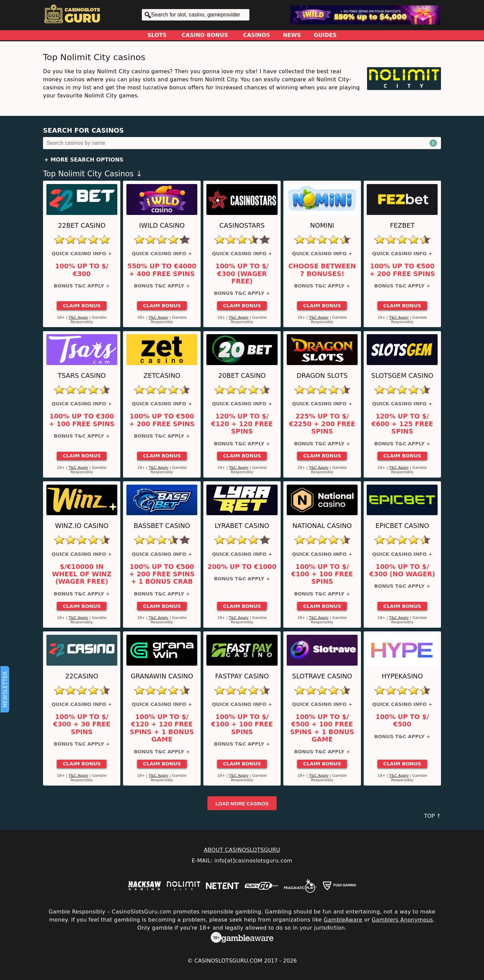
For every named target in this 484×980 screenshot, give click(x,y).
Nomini (322, 226)
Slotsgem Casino (402, 376)
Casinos (256, 35)
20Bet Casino (242, 376)
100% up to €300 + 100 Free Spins (82, 420)
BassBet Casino (162, 526)
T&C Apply (78, 318)
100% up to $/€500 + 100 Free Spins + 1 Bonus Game (322, 728)
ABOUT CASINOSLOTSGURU (242, 850)
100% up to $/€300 (82, 270)
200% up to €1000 (242, 567)
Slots (157, 35)
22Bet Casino (82, 226)
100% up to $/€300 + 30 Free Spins (82, 725)
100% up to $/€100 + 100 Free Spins (322, 574)
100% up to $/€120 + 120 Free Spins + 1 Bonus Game (162, 728)
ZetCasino (162, 376)
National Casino (322, 526)
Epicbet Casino (402, 526)
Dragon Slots (322, 376)
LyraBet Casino (242, 526)
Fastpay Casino (242, 676)
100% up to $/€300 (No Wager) (402, 571)
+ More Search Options (84, 160)
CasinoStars (242, 226)
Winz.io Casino (82, 526)
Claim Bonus (82, 306)
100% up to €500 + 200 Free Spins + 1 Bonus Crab (162, 574)
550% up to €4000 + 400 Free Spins (162, 270)
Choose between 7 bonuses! (322, 270)
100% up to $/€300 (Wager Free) (242, 274)
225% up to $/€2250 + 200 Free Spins (322, 424)
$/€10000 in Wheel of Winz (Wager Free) (82, 574)
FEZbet (402, 226)
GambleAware (343, 920)
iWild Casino (162, 226)
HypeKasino (402, 676)
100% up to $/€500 (402, 721)
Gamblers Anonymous (402, 920)
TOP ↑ (432, 816)
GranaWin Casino (162, 676)
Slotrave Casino (322, 676)
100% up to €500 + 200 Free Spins (402, 270)
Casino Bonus (205, 35)
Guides (325, 35)
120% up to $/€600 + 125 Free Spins (402, 424)
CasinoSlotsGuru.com (228, 961)
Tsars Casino (82, 376)
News (292, 35)
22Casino (82, 676)
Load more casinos (242, 804)
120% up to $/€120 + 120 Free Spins (242, 424)
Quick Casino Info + (82, 254)
